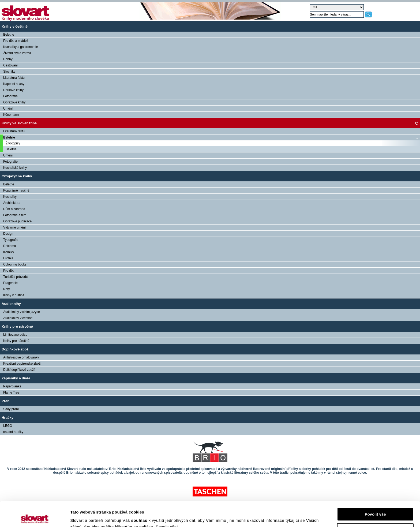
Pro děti (9, 271)
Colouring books (15, 264)
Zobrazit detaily (85, 516)
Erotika (8, 258)
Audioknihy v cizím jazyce (22, 312)
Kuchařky (10, 197)
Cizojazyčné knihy (17, 176)
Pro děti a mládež (16, 41)
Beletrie (9, 35)
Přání (6, 401)
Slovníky (9, 72)
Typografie (11, 240)
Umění (8, 109)
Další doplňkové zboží (19, 370)
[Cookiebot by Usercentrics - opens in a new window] (35, 517)
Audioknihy (11, 304)
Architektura (12, 203)
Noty (7, 289)
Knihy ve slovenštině (19, 123)
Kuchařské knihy (15, 168)
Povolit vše (375, 489)
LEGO (8, 426)
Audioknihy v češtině (18, 318)
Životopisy (13, 143)
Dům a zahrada (14, 209)
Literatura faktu (14, 78)
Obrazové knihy (14, 102)
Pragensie (10, 283)
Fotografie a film (15, 215)
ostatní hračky (13, 432)
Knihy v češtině (15, 26)
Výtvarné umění (14, 227)
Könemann (11, 115)
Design (8, 234)
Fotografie (10, 96)
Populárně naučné (16, 190)
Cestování (10, 65)
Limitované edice (15, 335)
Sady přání (11, 409)
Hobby (8, 59)
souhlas (140, 495)
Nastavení (375, 505)
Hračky (7, 418)
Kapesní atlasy (14, 84)
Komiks (8, 252)
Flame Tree (11, 393)
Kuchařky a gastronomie (20, 47)
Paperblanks (12, 386)
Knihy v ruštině (14, 295)
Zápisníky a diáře (16, 378)
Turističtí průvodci (16, 277)
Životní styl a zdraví (17, 53)
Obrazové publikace (17, 221)
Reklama (10, 246)
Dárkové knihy (13, 90)
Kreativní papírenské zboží (22, 364)
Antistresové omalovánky (21, 357)
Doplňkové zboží (16, 349)
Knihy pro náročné (17, 326)
